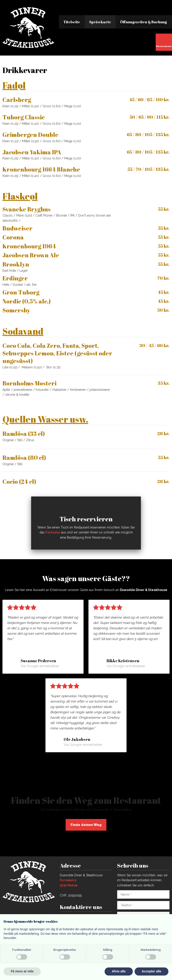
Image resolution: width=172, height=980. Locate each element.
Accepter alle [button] (152, 971)
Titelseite (72, 22)
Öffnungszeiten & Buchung (143, 22)
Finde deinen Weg (86, 825)
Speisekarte (100, 22)
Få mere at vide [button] (22, 971)
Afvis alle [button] (119, 971)
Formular (53, 532)
